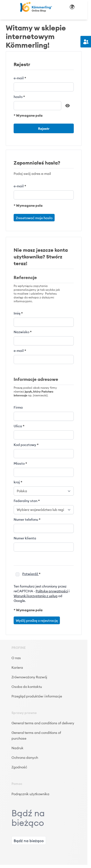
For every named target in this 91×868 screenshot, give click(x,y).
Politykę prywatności (52, 591)
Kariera (17, 668)
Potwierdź (31, 574)
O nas (16, 658)
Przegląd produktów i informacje (37, 696)
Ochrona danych (25, 758)
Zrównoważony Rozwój (29, 677)
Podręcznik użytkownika (30, 794)
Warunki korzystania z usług (36, 596)
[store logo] (36, 7)
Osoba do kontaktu (27, 687)
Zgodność (19, 767)
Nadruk (17, 748)
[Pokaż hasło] (68, 106)
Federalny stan (26, 501)
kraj (17, 482)
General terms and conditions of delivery (43, 723)
